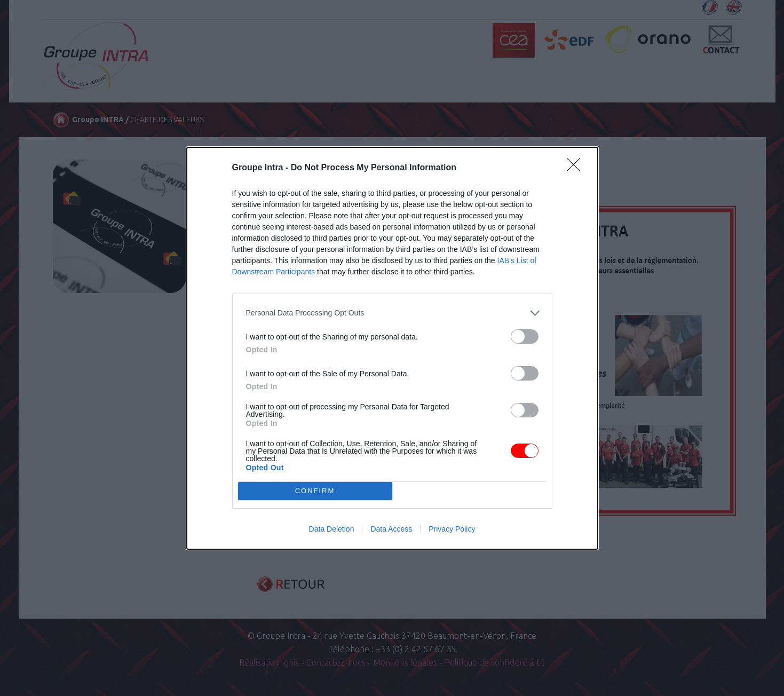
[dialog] (392, 348)
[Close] (577, 168)
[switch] (525, 337)
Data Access (391, 529)
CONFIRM (315, 490)
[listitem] (392, 313)
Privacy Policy (452, 529)
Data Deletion (332, 529)
